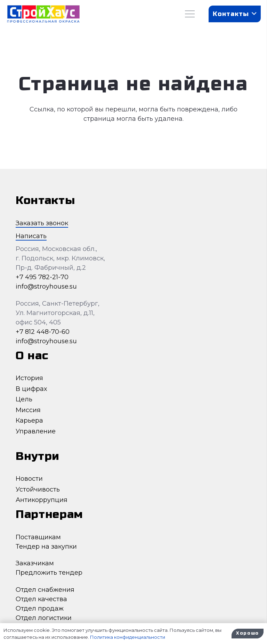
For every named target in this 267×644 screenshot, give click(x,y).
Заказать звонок (42, 223)
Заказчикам (35, 563)
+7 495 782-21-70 (42, 277)
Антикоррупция (42, 500)
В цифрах (31, 389)
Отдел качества (41, 599)
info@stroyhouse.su (46, 286)
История (29, 378)
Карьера (29, 421)
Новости (29, 479)
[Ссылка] (43, 14)
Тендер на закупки (46, 547)
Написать (31, 236)
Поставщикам (38, 537)
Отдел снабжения (45, 590)
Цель (24, 399)
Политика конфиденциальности (128, 637)
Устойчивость (38, 489)
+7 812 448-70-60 (43, 332)
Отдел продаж (40, 608)
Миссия (28, 410)
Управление (36, 431)
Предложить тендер (49, 573)
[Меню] (190, 14)
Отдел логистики (44, 618)
